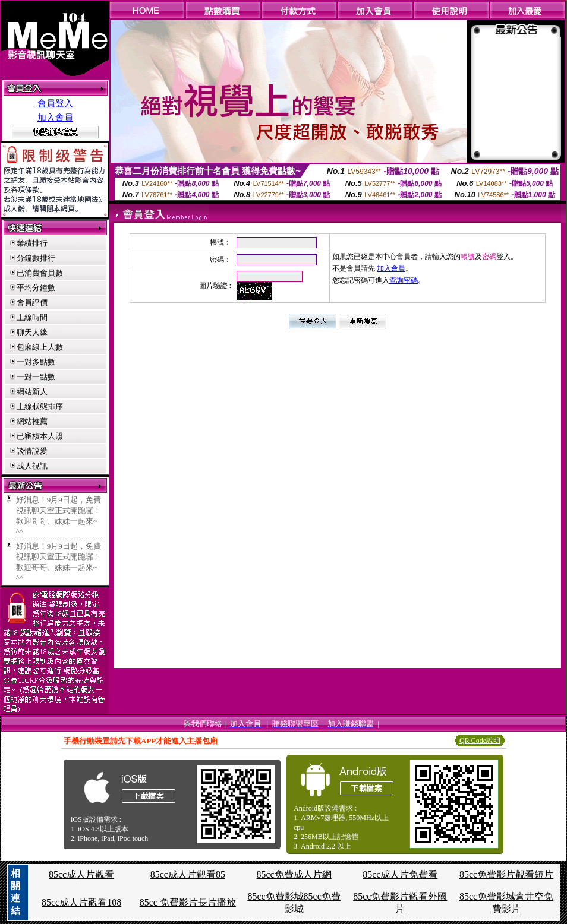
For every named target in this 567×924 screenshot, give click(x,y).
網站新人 (32, 392)
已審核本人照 (40, 436)
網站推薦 (32, 421)
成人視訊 (32, 466)
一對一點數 (36, 377)
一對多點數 (36, 362)
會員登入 (55, 103)
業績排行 (32, 243)
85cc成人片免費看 (400, 874)
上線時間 (32, 317)
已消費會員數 (40, 273)
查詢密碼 (404, 280)
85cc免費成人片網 (294, 874)
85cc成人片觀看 (81, 874)
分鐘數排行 (36, 258)
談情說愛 (32, 451)
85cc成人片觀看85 (188, 874)
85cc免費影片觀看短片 (506, 874)
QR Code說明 (480, 741)
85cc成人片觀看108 (81, 902)
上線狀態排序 (40, 406)
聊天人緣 (32, 332)
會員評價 (32, 303)
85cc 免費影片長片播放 (188, 902)
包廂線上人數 (40, 347)
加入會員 (55, 118)
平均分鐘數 (36, 288)
